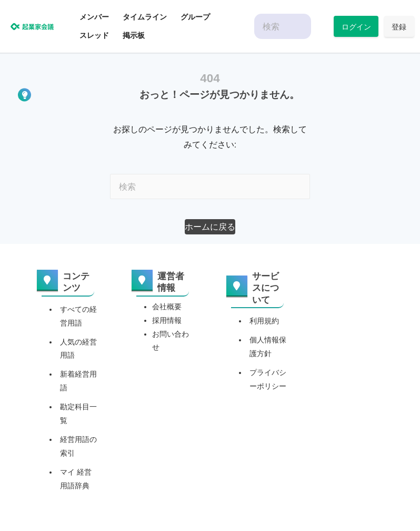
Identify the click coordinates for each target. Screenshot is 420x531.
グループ (195, 17)
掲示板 (134, 35)
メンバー (94, 17)
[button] (210, 227)
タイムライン (145, 17)
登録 (399, 27)
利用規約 (264, 321)
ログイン (356, 27)
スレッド (94, 35)
